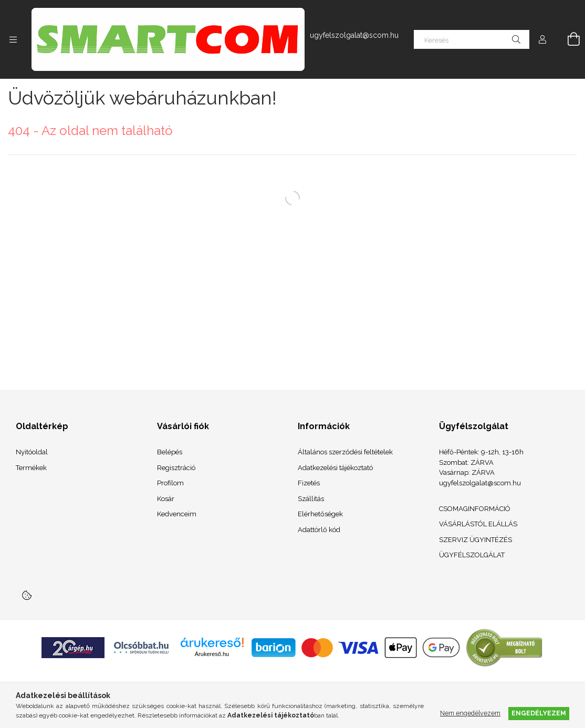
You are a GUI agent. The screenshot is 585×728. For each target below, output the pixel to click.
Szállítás (311, 499)
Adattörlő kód (319, 530)
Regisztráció (176, 468)
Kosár (166, 499)
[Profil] (542, 39)
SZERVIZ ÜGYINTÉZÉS (476, 540)
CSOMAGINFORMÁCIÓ (475, 509)
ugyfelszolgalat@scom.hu (354, 35)
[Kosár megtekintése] (568, 39)
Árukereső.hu (212, 654)
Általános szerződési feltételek (345, 452)
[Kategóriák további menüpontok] (13, 39)
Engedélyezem (539, 713)
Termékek (31, 468)
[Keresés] (472, 39)
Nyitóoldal (32, 452)
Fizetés (309, 483)
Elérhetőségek (320, 514)
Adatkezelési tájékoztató (335, 468)
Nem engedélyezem (470, 713)
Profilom (170, 483)
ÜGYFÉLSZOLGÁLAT (472, 555)
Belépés (170, 452)
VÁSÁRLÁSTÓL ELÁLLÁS (478, 524)
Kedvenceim (177, 514)
